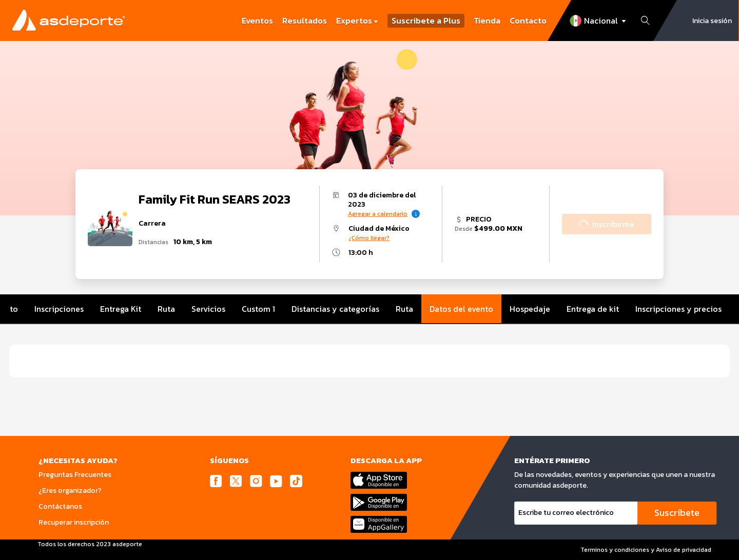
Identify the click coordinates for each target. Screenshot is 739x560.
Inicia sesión (712, 21)
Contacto (528, 21)
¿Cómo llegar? (369, 238)
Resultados (305, 21)
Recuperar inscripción (74, 522)
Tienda (487, 21)
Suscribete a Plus (426, 21)
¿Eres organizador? (70, 491)
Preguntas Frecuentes (75, 475)
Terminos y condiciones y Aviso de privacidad (646, 550)
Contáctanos (60, 506)
